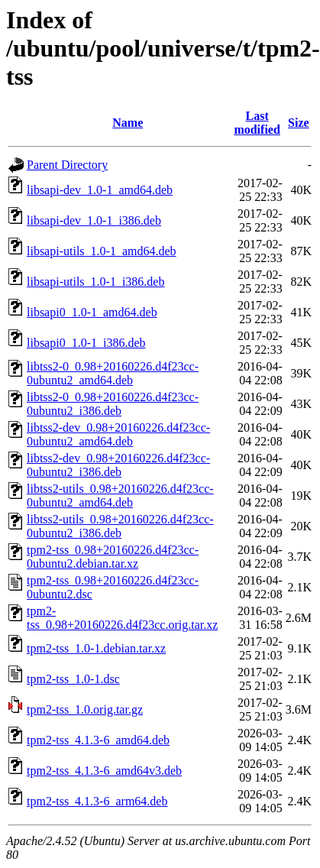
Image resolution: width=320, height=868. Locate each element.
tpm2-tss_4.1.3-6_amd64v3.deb (104, 771)
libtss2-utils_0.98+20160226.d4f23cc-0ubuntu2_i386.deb (120, 526)
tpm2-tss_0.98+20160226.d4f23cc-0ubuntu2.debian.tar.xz (113, 557)
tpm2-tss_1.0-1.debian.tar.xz (96, 648)
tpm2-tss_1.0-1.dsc (73, 679)
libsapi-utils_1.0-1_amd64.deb (102, 251)
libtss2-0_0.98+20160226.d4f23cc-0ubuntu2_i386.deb (113, 404)
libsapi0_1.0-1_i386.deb (86, 343)
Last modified (257, 123)
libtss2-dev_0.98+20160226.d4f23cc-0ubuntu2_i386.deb (118, 465)
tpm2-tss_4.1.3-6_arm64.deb (97, 801)
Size (299, 123)
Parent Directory (67, 165)
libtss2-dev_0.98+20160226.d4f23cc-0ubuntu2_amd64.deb (118, 434)
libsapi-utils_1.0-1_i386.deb (95, 282)
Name (128, 123)
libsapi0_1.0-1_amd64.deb (92, 312)
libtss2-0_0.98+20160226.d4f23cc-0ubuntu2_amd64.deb (113, 373)
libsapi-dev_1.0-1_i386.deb (94, 220)
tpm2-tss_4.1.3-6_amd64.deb (98, 740)
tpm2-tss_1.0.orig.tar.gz (85, 709)
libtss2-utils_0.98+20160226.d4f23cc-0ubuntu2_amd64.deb (120, 496)
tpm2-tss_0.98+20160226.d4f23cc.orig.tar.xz (122, 618)
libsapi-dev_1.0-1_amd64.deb (100, 190)
